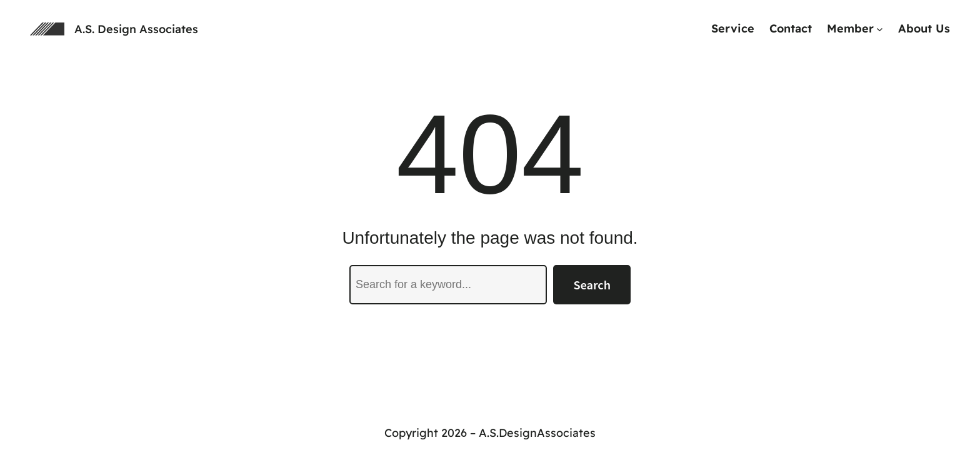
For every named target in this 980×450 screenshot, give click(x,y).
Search (592, 284)
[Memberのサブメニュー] (880, 29)
